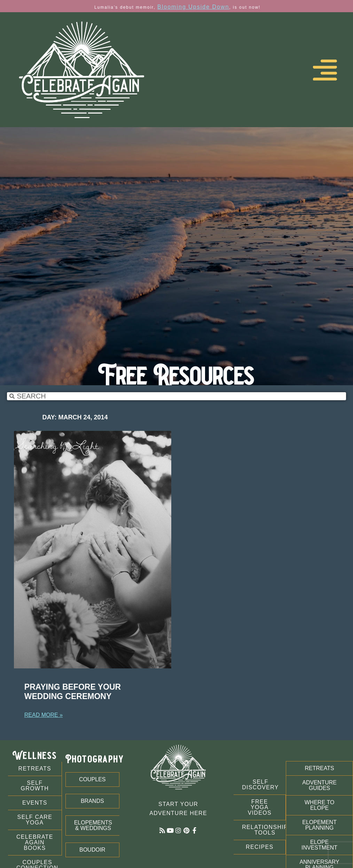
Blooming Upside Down (193, 7)
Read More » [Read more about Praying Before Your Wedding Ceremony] (44, 715)
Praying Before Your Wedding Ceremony (73, 692)
